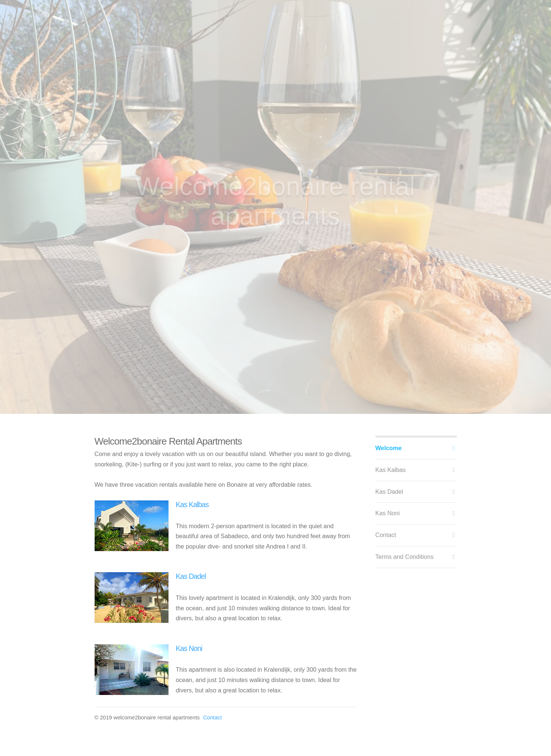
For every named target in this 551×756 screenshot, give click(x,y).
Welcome (389, 448)
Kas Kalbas (192, 504)
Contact (212, 718)
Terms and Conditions (405, 557)
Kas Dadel (191, 576)
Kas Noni (189, 648)
